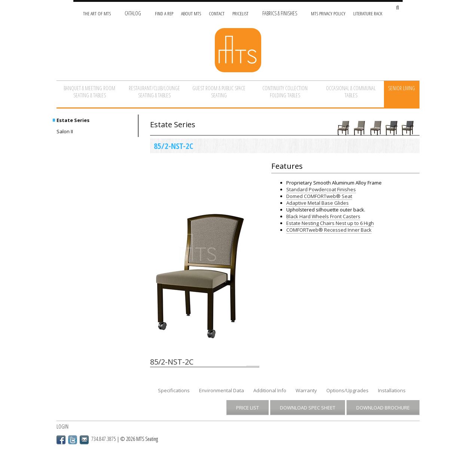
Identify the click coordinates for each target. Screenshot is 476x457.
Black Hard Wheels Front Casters (323, 216)
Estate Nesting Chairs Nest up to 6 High (330, 223)
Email (84, 440)
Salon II (65, 131)
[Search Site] (397, 8)
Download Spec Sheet (308, 408)
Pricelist (240, 13)
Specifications (174, 390)
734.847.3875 (104, 439)
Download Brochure (383, 408)
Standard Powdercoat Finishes (321, 189)
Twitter (73, 440)
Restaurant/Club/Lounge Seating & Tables (154, 92)
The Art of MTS (97, 13)
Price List (248, 408)
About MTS (191, 13)
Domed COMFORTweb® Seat (319, 196)
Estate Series (73, 120)
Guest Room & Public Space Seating (219, 92)
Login (62, 426)
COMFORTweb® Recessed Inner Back (329, 230)
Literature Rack (368, 13)
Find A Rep (164, 13)
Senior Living (402, 88)
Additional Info (270, 390)
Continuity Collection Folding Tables (285, 92)
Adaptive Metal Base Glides (318, 203)
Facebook (61, 440)
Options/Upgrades (347, 390)
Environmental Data (222, 390)
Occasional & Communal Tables (351, 92)
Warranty (306, 390)
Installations (392, 390)
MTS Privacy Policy (328, 13)
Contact (217, 13)
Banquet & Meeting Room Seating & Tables (89, 92)
